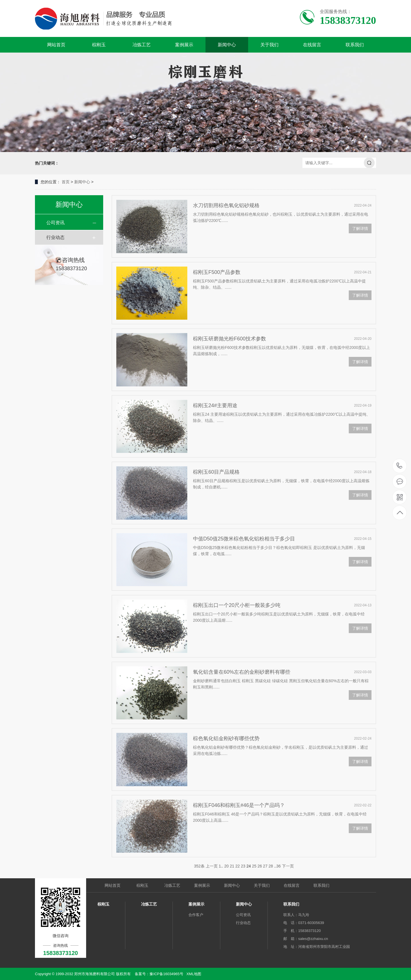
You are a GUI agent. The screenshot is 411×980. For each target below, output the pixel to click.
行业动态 (55, 237)
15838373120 (399, 466)
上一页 (212, 866)
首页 (66, 182)
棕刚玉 (99, 45)
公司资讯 (55, 223)
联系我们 (355, 45)
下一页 (288, 866)
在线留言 (312, 45)
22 (238, 866)
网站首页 (56, 45)
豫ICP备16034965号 (166, 974)
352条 (199, 866)
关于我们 (269, 45)
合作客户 (196, 915)
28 (271, 866)
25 (254, 866)
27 (265, 866)
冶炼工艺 (142, 45)
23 (243, 866)
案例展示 (184, 45)
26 (260, 866)
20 (227, 866)
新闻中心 (227, 45)
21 (232, 866)
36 (279, 866)
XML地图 (194, 974)
